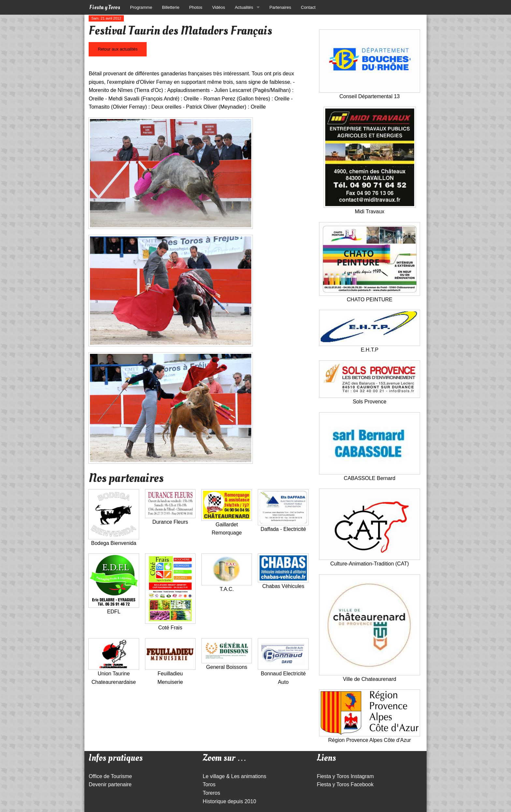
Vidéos (219, 7)
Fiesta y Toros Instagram (345, 776)
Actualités (244, 7)
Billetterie (171, 7)
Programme (141, 7)
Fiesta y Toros (105, 7)
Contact (308, 7)
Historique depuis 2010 (229, 801)
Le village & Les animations (234, 776)
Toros (209, 784)
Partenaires (280, 7)
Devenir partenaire (110, 784)
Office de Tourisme (110, 776)
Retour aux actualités (118, 49)
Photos (196, 7)
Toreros (211, 793)
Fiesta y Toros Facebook (345, 784)
